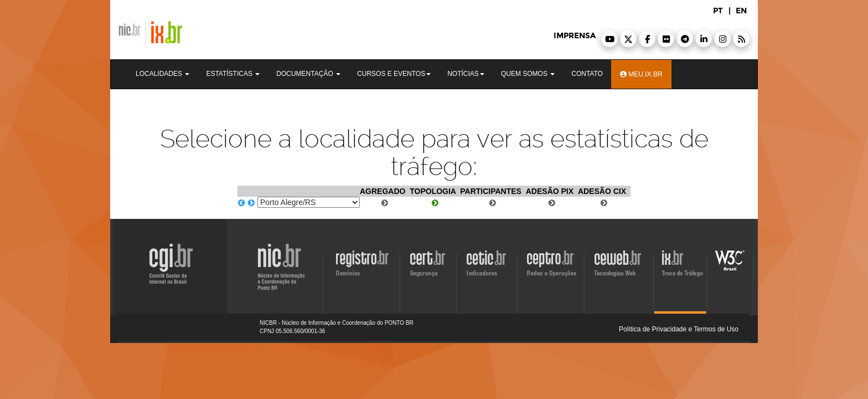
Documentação (308, 74)
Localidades (162, 74)
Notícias (466, 74)
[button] (609, 39)
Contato (587, 74)
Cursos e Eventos (394, 74)
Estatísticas (233, 74)
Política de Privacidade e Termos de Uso (679, 329)
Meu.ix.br (641, 74)
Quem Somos (528, 74)
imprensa (575, 36)
